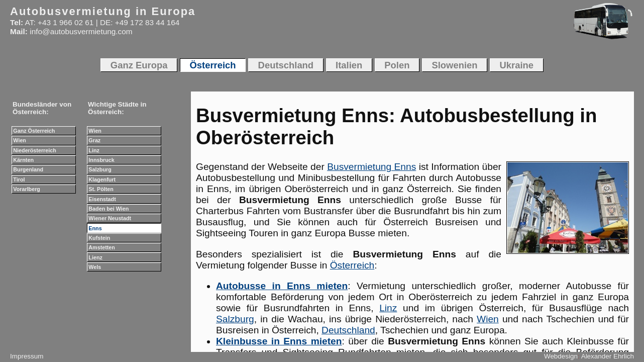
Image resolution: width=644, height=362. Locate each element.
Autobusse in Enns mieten (282, 286)
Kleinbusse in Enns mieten (279, 341)
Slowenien (454, 65)
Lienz (95, 257)
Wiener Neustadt (110, 218)
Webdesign (561, 356)
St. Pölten (101, 189)
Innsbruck (101, 160)
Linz (388, 308)
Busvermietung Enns (371, 167)
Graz (94, 140)
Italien (349, 65)
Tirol (19, 179)
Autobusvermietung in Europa (103, 11)
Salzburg (235, 319)
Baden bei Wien (109, 209)
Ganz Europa (139, 65)
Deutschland (348, 330)
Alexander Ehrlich (608, 356)
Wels (95, 267)
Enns (95, 228)
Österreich (352, 265)
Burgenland (28, 169)
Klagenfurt (102, 179)
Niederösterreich (34, 150)
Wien (488, 319)
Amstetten (102, 247)
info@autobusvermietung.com (81, 31)
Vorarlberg (27, 189)
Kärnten (23, 160)
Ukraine (517, 65)
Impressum (27, 356)
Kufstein (99, 238)
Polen (397, 65)
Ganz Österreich (34, 131)
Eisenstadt (102, 199)
